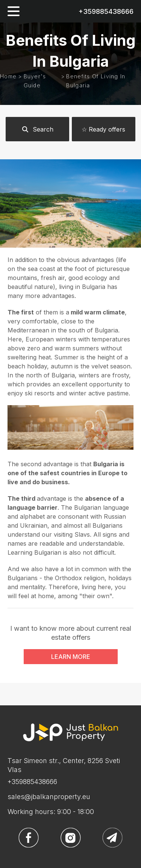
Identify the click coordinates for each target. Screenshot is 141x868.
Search (37, 129)
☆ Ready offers (103, 129)
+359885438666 (106, 11)
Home (8, 76)
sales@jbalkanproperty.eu (49, 797)
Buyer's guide (35, 81)
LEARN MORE (71, 657)
